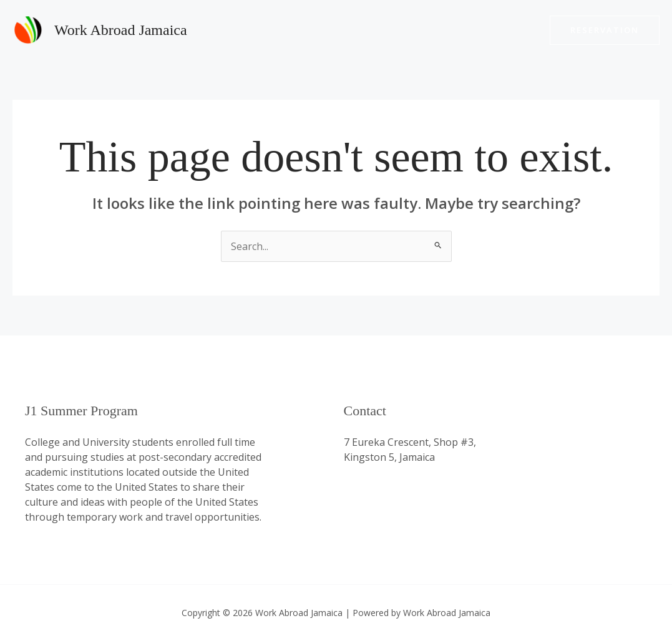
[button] (605, 30)
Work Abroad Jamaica (121, 30)
